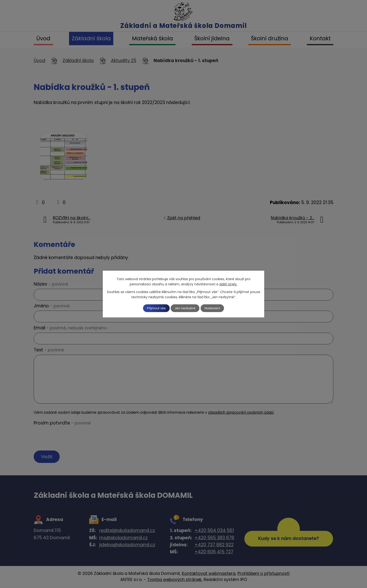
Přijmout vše (154, 308)
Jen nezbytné (185, 308)
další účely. (228, 284)
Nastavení (216, 308)
